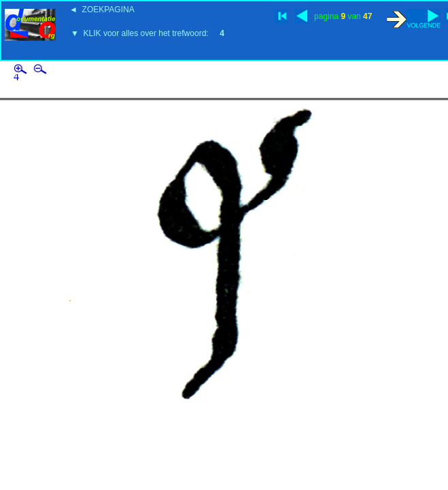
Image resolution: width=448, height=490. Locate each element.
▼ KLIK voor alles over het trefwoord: (148, 33)
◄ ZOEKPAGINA (102, 10)
